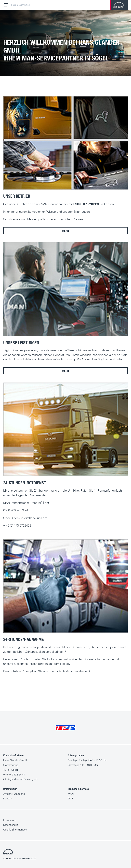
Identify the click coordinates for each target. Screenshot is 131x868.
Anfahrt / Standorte (14, 794)
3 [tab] (65, 82)
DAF (70, 798)
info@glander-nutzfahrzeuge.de (21, 779)
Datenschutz (10, 825)
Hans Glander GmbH (21, 5)
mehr (65, 231)
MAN (71, 794)
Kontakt (8, 798)
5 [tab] (84, 82)
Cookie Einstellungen (15, 829)
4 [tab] (75, 82)
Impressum (10, 820)
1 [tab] (47, 82)
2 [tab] (56, 82)
